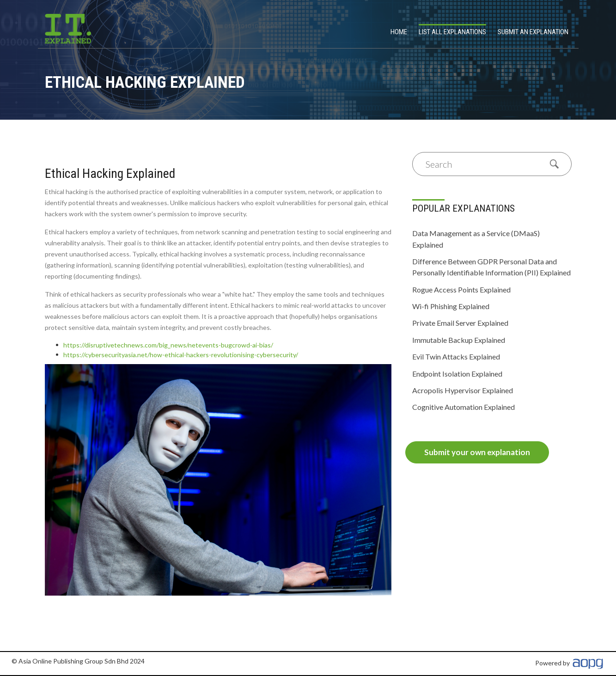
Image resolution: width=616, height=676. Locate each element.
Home (399, 32)
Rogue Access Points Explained (461, 289)
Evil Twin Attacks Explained (456, 356)
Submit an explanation (533, 32)
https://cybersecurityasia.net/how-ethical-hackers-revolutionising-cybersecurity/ (181, 355)
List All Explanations (452, 32)
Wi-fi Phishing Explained (451, 306)
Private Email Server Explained (460, 323)
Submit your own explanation (477, 452)
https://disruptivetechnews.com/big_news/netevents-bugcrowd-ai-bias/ (168, 345)
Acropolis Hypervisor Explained (463, 390)
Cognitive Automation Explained (464, 407)
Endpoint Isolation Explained (457, 374)
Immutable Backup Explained (459, 340)
